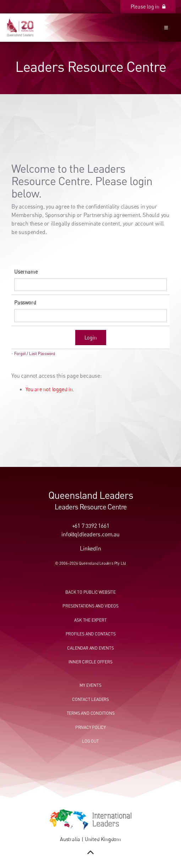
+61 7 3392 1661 (91, 526)
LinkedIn (90, 548)
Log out (90, 741)
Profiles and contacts (91, 634)
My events (90, 685)
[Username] (90, 285)
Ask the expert (90, 620)
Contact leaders (90, 699)
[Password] (90, 316)
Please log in (160, 4)
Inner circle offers (90, 662)
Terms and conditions (91, 713)
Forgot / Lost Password (35, 354)
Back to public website (90, 592)
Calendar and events (90, 648)
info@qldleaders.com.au (90, 534)
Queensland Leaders (91, 495)
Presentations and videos (90, 606)
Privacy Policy (90, 727)
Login (91, 338)
